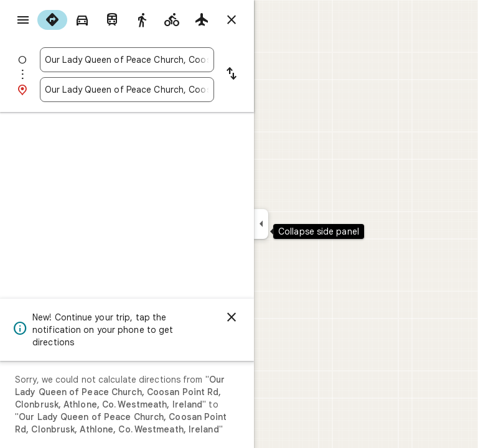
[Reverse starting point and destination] (232, 75)
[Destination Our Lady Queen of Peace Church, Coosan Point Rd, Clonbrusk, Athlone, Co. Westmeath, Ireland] (127, 90)
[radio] (52, 20)
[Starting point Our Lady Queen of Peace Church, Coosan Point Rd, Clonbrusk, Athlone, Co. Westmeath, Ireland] (127, 60)
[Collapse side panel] (261, 224)
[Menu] (23, 20)
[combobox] (127, 60)
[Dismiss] (232, 317)
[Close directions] (232, 20)
